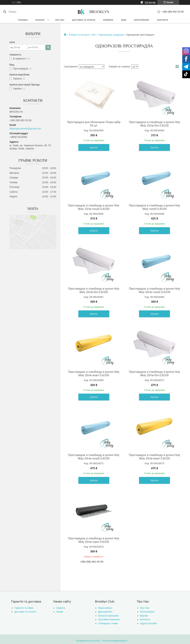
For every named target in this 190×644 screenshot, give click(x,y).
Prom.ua (111, 638)
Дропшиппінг (105, 612)
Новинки (108, 20)
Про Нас (145, 608)
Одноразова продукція (111, 35)
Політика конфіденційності (115, 641)
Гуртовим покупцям (109, 619)
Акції (124, 20)
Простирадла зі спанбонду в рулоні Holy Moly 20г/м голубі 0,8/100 (94, 457)
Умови (60, 612)
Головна (23, 20)
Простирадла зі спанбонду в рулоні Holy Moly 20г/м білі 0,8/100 (154, 374)
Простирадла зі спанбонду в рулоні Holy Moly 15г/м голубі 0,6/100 (94, 207)
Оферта (61, 608)
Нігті (94, 35)
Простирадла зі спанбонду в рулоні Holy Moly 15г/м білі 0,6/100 (154, 124)
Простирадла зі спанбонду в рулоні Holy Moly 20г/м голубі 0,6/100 (154, 290)
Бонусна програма (108, 616)
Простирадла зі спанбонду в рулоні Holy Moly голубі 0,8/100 (154, 207)
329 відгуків (150, 2)
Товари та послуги (79, 35)
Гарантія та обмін (24, 608)
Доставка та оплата (84, 20)
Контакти (163, 20)
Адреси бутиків (148, 623)
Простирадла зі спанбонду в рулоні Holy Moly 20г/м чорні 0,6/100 (94, 540)
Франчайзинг (142, 20)
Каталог (40, 20)
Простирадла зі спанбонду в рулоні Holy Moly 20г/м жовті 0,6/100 (94, 374)
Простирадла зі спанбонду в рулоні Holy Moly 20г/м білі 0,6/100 (94, 290)
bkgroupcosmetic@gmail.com (25, 129)
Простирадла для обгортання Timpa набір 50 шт (94, 124)
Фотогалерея (147, 612)
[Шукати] (5, 12)
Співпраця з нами (108, 623)
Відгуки (144, 616)
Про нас (60, 20)
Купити (94, 147)
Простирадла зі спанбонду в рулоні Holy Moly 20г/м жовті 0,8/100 (154, 457)
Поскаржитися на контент (88, 641)
